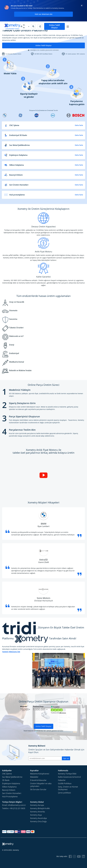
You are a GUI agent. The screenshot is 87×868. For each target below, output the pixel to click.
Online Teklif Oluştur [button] (68, 26)
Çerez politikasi (64, 793)
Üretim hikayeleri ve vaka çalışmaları (41, 785)
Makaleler (34, 777)
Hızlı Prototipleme (10, 797)
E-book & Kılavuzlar (38, 780)
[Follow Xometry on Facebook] (70, 856)
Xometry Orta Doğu (38, 821)
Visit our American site (44, 14)
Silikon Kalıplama (9, 787)
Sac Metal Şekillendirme (12, 777)
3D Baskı (6, 780)
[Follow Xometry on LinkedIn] (83, 856)
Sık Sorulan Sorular (38, 789)
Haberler (62, 780)
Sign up (66, 758)
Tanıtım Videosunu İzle (11, 652)
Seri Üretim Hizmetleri (12, 793)
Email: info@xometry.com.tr (14, 805)
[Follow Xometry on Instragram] (74, 856)
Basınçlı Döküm (9, 790)
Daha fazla (79, 125)
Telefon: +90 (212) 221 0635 (14, 808)
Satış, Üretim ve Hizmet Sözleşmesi (68, 788)
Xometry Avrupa (37, 805)
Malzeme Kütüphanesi (40, 774)
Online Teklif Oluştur (43, 45)
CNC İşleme (7, 774)
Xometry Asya (36, 815)
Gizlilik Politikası (65, 783)
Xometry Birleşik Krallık (40, 808)
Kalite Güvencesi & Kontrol (69, 777)
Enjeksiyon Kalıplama (11, 783)
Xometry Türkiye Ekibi (67, 774)
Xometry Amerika (37, 812)
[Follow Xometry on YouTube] (79, 856)
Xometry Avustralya (38, 818)
